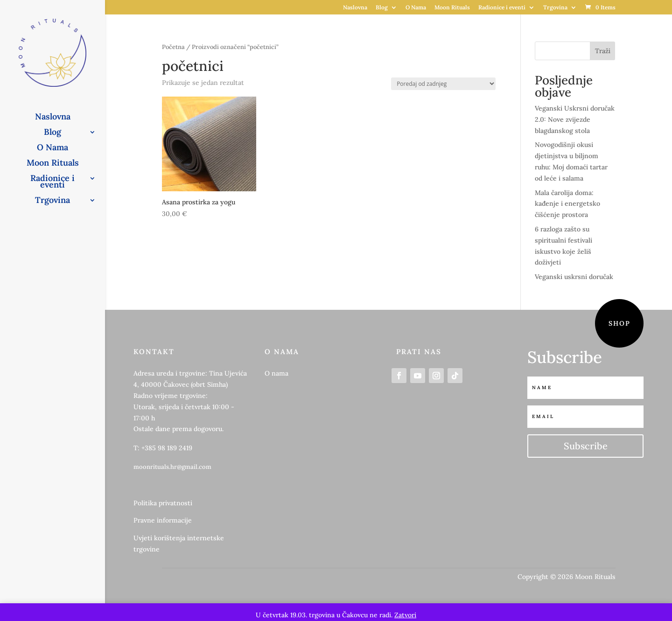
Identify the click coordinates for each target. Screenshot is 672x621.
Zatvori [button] (405, 615)
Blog (382, 8)
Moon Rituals (452, 8)
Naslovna (355, 8)
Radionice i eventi (502, 8)
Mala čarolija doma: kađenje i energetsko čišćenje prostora (567, 204)
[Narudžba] (443, 84)
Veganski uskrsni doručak (574, 277)
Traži (603, 51)
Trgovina (555, 8)
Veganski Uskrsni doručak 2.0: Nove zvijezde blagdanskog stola (575, 119)
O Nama (416, 8)
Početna (173, 47)
